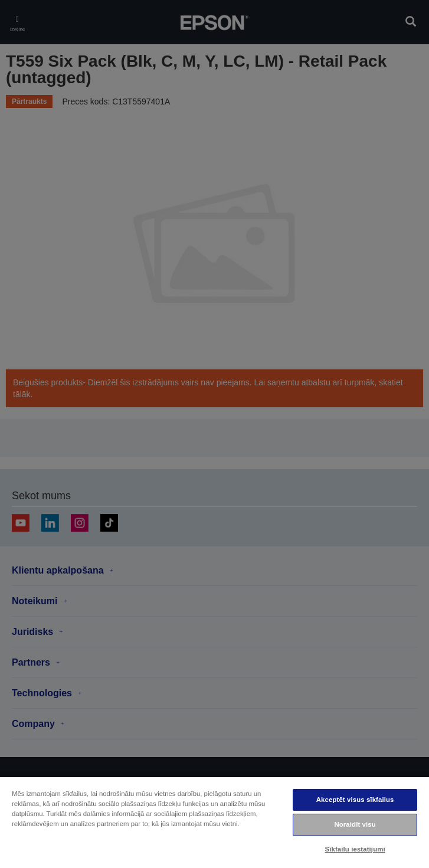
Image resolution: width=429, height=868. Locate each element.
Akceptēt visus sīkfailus (355, 800)
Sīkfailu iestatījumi (355, 849)
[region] (214, 822)
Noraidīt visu (355, 824)
